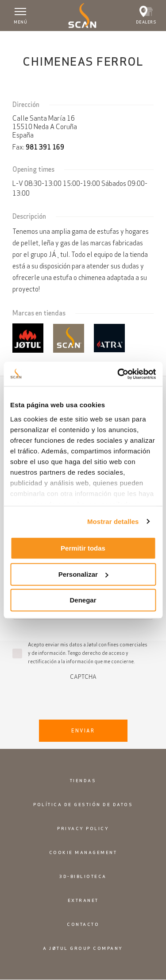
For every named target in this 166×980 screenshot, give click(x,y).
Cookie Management (83, 852)
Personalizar (83, 574)
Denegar (83, 600)
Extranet (83, 900)
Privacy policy (83, 828)
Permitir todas (83, 548)
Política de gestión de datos (83, 805)
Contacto (83, 924)
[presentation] (83, 697)
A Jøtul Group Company (83, 948)
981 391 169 (45, 147)
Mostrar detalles (113, 521)
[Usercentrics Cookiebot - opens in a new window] (118, 374)
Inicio (14, 39)
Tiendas (83, 781)
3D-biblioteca (83, 876)
